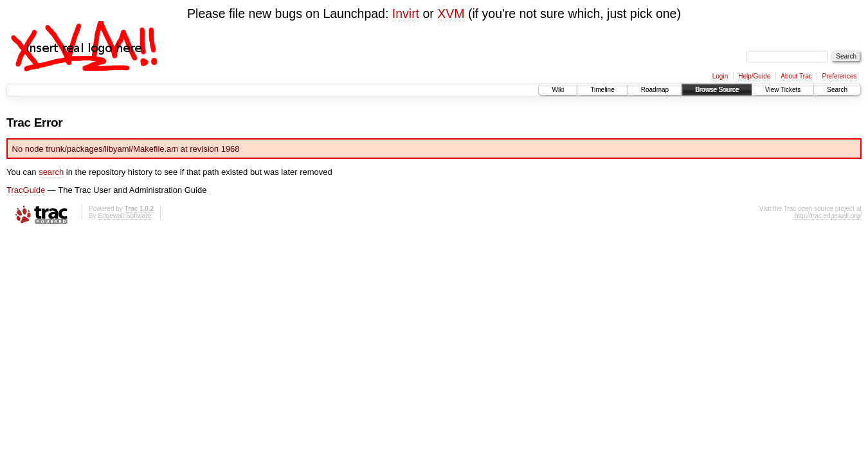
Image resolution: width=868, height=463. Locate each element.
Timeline (602, 90)
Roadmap (655, 90)
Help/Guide (754, 76)
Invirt (406, 14)
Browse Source (717, 90)
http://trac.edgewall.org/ (828, 216)
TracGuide (26, 190)
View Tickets (783, 90)
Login (720, 76)
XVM (451, 14)
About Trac (796, 76)
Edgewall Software (124, 216)
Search (837, 90)
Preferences (840, 76)
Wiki (558, 90)
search (51, 172)
